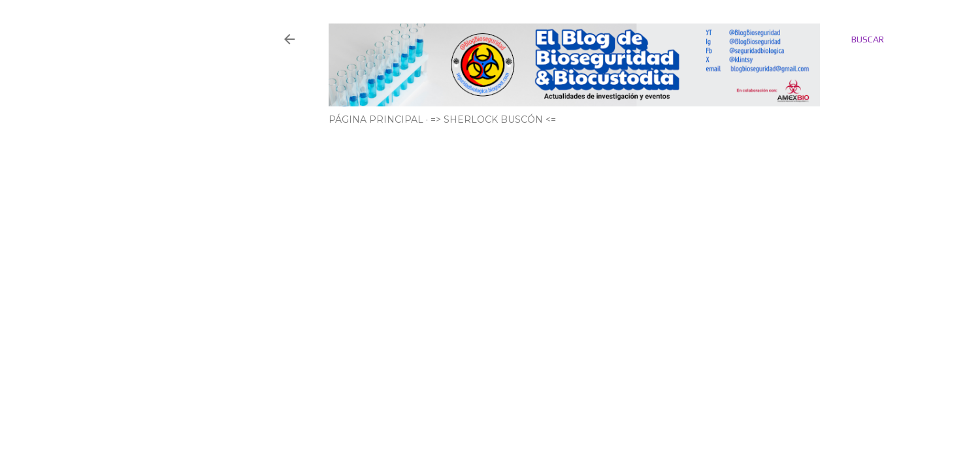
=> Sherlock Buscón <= (493, 119)
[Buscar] (868, 39)
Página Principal (376, 119)
